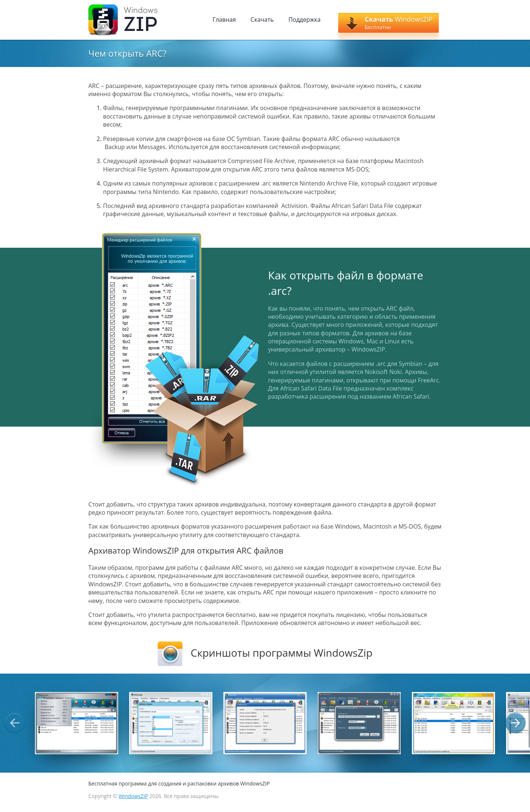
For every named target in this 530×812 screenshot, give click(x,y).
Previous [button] (15, 723)
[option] (77, 723)
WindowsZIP (133, 796)
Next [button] (515, 723)
